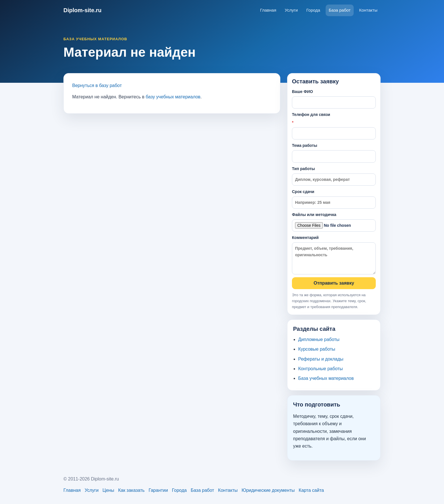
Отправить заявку (334, 283)
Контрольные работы (321, 369)
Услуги (291, 10)
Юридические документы (268, 490)
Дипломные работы (319, 339)
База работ (340, 10)
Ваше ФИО (334, 99)
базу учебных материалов (173, 97)
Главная (268, 10)
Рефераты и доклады (321, 359)
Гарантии (158, 490)
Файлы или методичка (334, 222)
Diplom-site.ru (82, 10)
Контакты (368, 10)
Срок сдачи (334, 199)
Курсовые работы (317, 349)
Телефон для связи (334, 126)
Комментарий (334, 255)
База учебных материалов (326, 378)
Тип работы (334, 176)
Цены (108, 490)
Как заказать (131, 490)
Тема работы (334, 153)
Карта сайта (311, 490)
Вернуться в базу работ (97, 85)
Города (313, 10)
